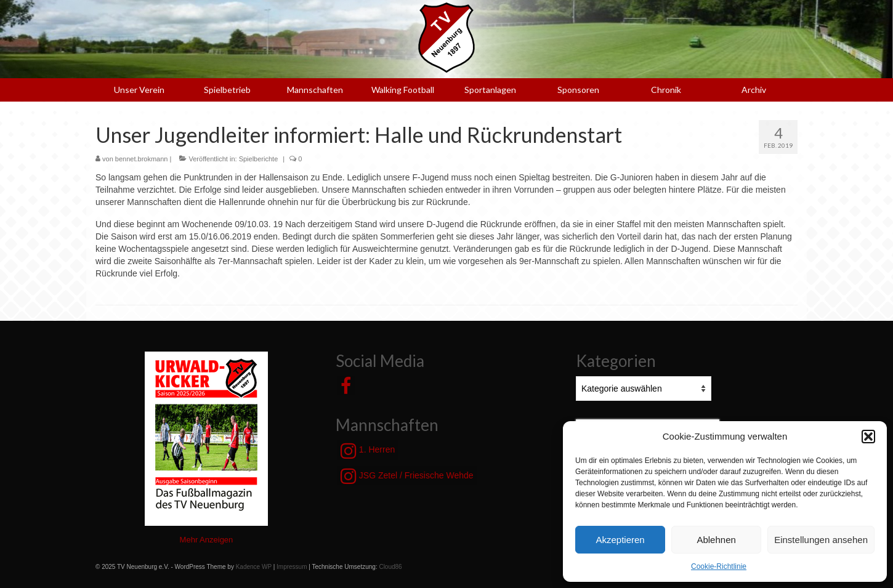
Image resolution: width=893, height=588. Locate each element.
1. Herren (368, 451)
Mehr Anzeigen (207, 540)
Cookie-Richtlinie (719, 566)
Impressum (292, 567)
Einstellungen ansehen (821, 540)
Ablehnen (716, 540)
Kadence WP (254, 567)
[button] (868, 437)
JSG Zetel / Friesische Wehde (407, 476)
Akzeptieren (620, 540)
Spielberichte (259, 159)
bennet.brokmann (142, 159)
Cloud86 (390, 567)
